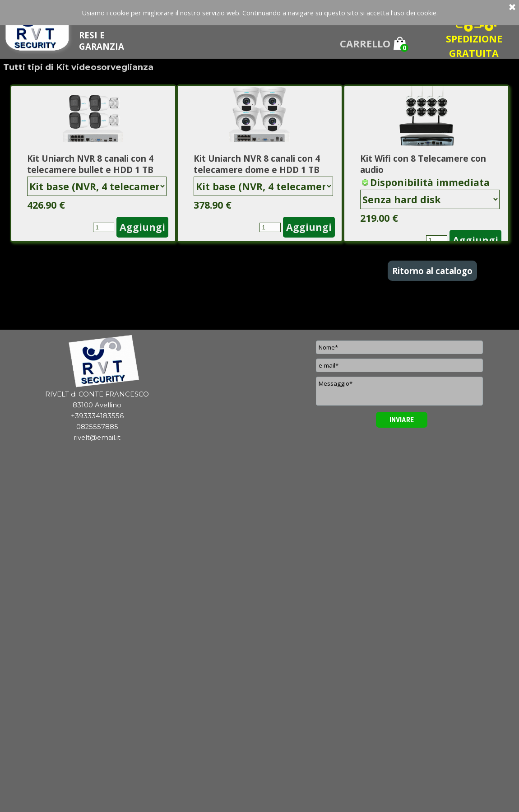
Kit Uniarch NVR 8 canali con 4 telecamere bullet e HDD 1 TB (90, 164)
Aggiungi (142, 227)
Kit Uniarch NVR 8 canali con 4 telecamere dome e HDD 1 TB (257, 164)
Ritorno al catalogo (432, 271)
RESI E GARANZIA (102, 41)
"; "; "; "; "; (97, 186)
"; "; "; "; (430, 199)
